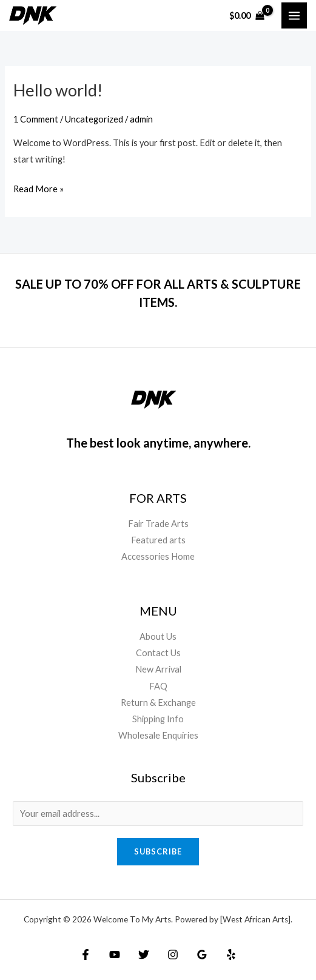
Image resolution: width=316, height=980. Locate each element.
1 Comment (36, 119)
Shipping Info (158, 719)
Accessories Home (158, 556)
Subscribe (158, 851)
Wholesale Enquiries (158, 735)
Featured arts (158, 540)
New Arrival (158, 669)
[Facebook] (86, 955)
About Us (158, 636)
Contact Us (158, 653)
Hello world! (58, 90)
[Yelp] (231, 955)
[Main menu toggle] (294, 15)
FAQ (158, 686)
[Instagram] (173, 955)
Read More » (39, 187)
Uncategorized (94, 119)
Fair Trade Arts (158, 524)
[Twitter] (144, 955)
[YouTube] (115, 955)
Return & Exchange (158, 703)
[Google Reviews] (202, 955)
